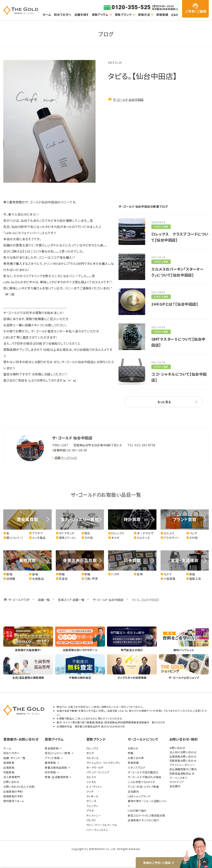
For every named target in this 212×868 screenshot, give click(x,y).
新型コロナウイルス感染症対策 (146, 815)
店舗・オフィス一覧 (14, 758)
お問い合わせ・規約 (184, 739)
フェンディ (92, 806)
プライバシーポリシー (182, 765)
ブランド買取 (52, 758)
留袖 (33, 574)
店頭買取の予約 (13, 796)
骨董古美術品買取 (56, 768)
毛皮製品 (36, 579)
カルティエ (142, 538)
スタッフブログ (136, 768)
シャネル (91, 782)
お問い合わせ (11, 782)
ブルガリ (91, 820)
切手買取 (50, 772)
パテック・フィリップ (98, 772)
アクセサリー (170, 538)
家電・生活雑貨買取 (57, 777)
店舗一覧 (44, 600)
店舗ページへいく (66, 458)
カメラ (166, 574)
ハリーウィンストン (97, 830)
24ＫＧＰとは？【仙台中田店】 (175, 304)
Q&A (174, 15)
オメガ (114, 538)
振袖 (8, 574)
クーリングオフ (178, 778)
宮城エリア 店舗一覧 (71, 600)
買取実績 (162, 15)
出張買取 (9, 768)
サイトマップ (177, 782)
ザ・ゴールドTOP (19, 600)
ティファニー (94, 815)
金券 (138, 574)
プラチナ (36, 533)
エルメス (168, 533)
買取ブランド (123, 15)
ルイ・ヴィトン (94, 787)
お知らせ (133, 748)
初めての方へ (63, 15)
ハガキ (114, 574)
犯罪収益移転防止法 (182, 773)
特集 (131, 753)
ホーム (47, 15)
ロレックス (116, 533)
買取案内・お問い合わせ (21, 739)
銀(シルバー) (13, 538)
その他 (87, 538)
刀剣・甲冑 (90, 579)
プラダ (90, 811)
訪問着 (9, 579)
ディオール (93, 796)
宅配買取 (9, 772)
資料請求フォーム (14, 801)
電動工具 (194, 579)
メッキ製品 (37, 538)
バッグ (192, 533)
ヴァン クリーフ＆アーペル (102, 825)
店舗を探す (82, 15)
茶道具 (62, 579)
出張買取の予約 (13, 792)
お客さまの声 (136, 758)
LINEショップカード (139, 796)
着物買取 (50, 763)
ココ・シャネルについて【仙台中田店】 (179, 377)
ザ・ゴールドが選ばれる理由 (144, 777)
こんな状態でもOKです (141, 782)
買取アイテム (100, 15)
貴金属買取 (52, 748)
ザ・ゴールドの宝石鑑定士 (143, 772)
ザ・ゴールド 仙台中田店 (128, 100)
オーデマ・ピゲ (95, 768)
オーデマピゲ (144, 533)
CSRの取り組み (137, 811)
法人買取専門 (12, 777)
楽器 (191, 574)
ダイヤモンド (65, 533)
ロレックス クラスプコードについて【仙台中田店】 (180, 237)
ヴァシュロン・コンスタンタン (103, 763)
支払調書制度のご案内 (183, 769)
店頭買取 (9, 763)
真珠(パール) (66, 538)
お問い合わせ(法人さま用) (19, 787)
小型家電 (168, 579)
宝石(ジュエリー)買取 (58, 753)
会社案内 (133, 792)
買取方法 (144, 15)
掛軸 (60, 574)
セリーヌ (91, 801)
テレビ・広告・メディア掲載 (143, 787)
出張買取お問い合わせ (183, 756)
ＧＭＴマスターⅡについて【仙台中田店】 (178, 342)
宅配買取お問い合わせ (183, 761)
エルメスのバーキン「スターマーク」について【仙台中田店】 (177, 272)
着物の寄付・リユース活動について (147, 803)
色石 (86, 533)
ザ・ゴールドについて (143, 739)
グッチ (90, 792)
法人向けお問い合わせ (183, 752)
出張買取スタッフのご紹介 (143, 820)
